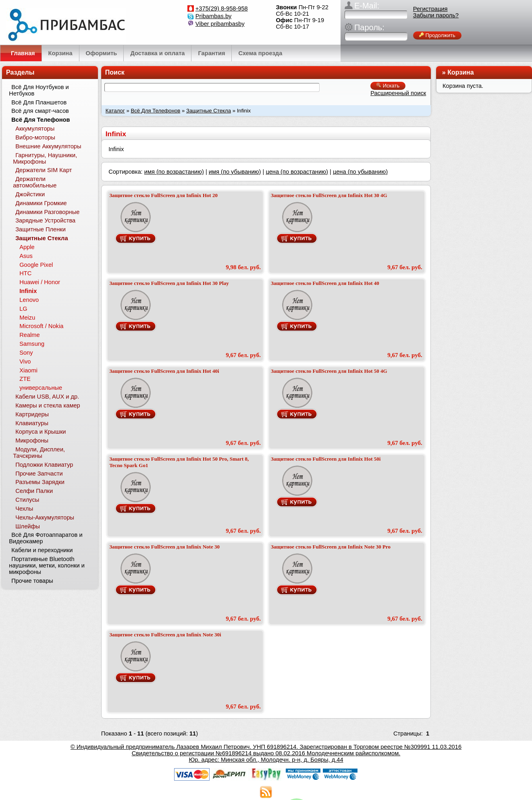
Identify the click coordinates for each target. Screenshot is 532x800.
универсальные (41, 388)
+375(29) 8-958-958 (222, 8)
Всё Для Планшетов (39, 102)
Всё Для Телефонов (155, 111)
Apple (27, 247)
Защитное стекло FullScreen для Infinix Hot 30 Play (169, 283)
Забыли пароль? (436, 15)
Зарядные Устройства (45, 220)
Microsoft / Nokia (41, 326)
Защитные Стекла (209, 111)
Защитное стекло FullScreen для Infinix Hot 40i (164, 371)
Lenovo (29, 300)
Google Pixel (36, 265)
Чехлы (24, 509)
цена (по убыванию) (360, 172)
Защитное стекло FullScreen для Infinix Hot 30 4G (329, 195)
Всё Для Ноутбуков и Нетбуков (39, 90)
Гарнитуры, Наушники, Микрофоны (45, 158)
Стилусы (27, 500)
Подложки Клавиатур (44, 465)
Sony (26, 353)
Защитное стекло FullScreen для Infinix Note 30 (164, 547)
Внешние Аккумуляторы (48, 146)
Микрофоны (32, 441)
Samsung (32, 344)
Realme (30, 335)
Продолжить (437, 35)
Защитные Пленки (41, 229)
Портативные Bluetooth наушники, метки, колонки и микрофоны (47, 565)
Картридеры (32, 414)
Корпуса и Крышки (41, 432)
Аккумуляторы (35, 129)
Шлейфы (28, 526)
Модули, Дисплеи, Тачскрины (39, 453)
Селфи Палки (34, 491)
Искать (388, 86)
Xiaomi (28, 370)
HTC (25, 273)
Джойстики (30, 194)
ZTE (25, 379)
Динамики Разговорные (47, 212)
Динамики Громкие (41, 203)
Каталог (115, 111)
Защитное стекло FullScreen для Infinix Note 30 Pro (331, 547)
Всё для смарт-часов (40, 111)
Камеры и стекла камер (48, 405)
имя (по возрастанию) (174, 172)
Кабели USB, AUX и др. (47, 397)
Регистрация (430, 9)
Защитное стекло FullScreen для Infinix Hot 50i (326, 459)
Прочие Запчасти (39, 474)
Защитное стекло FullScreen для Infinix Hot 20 (163, 195)
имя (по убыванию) (235, 172)
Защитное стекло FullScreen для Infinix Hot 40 (325, 283)
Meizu (27, 318)
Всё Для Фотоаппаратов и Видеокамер (46, 538)
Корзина (460, 72)
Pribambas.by (214, 16)
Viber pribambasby (220, 24)
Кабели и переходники (42, 550)
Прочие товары (32, 581)
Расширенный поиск (398, 93)
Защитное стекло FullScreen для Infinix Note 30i (165, 635)
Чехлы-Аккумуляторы (45, 517)
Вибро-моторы (35, 137)
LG (23, 309)
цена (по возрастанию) (297, 172)
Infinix (28, 291)
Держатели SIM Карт (44, 170)
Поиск (115, 72)
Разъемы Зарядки (40, 482)
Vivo (25, 362)
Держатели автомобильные (35, 182)
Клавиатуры (32, 423)
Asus (26, 256)
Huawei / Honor (40, 282)
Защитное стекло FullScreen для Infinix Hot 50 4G (329, 371)
